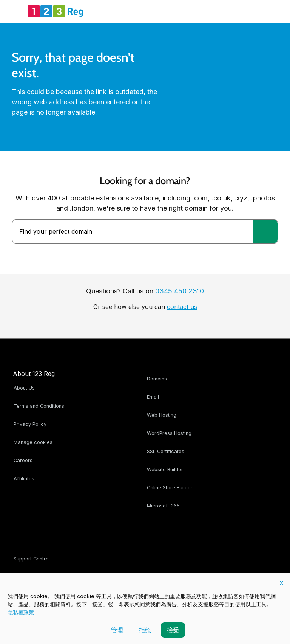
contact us (182, 307)
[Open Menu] (15, 11)
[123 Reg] (56, 11)
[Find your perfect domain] (265, 231)
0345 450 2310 (180, 291)
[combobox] (133, 231)
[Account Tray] (252, 11)
